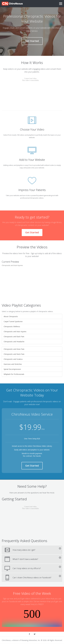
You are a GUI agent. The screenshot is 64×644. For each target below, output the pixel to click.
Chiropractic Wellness (12, 326)
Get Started (32, 41)
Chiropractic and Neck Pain (14, 354)
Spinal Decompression (12, 369)
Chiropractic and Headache (14, 342)
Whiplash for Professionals (14, 374)
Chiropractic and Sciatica (13, 359)
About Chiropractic (11, 316)
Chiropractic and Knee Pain (14, 349)
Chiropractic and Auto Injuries (15, 332)
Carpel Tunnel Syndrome (13, 321)
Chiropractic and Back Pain (14, 337)
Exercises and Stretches (13, 364)
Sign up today (37, 253)
